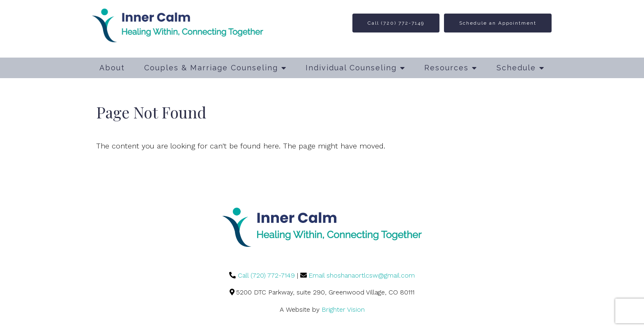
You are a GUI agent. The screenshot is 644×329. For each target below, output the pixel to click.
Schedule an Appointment (498, 23)
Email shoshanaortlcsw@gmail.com (362, 275)
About (112, 68)
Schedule (516, 68)
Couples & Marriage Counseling (211, 68)
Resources (446, 68)
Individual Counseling (351, 68)
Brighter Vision (343, 309)
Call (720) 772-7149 (396, 23)
